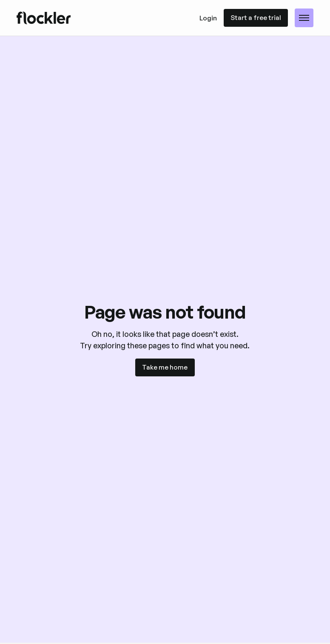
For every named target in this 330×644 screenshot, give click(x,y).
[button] (304, 18)
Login (208, 18)
